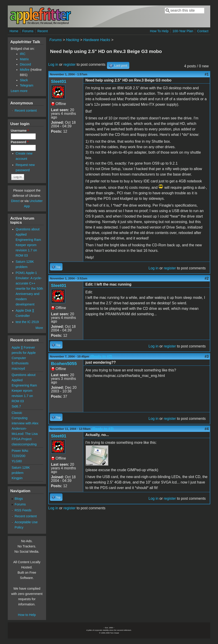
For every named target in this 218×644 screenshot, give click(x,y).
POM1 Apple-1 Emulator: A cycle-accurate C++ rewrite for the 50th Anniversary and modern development (29, 289)
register (69, 64)
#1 (207, 74)
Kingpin (17, 478)
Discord (25, 64)
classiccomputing (24, 444)
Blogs (19, 499)
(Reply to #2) (101, 356)
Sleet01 (59, 81)
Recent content (26, 110)
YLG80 (17, 461)
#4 (207, 429)
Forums (28, 31)
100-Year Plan (183, 31)
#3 (207, 356)
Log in (53, 64)
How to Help (27, 615)
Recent (43, 31)
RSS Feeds (23, 510)
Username (20, 131)
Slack (24, 80)
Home (14, 31)
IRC (23, 54)
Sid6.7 (16, 406)
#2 (207, 278)
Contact (203, 31)
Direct (16, 201)
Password (20, 142)
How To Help (159, 31)
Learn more (19, 91)
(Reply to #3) (103, 429)
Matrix (24, 59)
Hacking (73, 40)
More (39, 328)
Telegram (27, 85)
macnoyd (18, 368)
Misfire (25, 70)
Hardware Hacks (97, 40)
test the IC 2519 (27, 322)
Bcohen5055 (64, 364)
